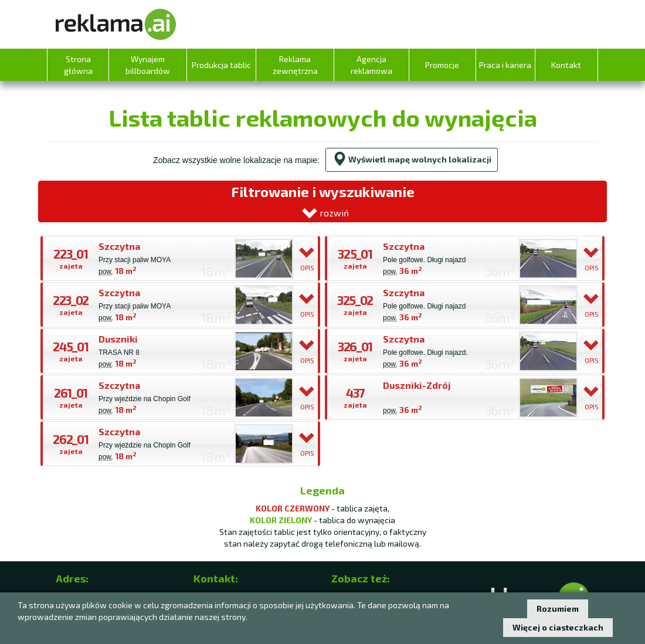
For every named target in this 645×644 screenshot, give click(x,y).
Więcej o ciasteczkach (558, 627)
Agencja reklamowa (371, 65)
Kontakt (566, 65)
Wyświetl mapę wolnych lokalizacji (412, 159)
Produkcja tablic (221, 65)
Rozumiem (558, 609)
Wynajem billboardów (148, 65)
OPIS (307, 258)
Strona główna (78, 65)
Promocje (442, 65)
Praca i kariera (505, 65)
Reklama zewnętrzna (295, 65)
